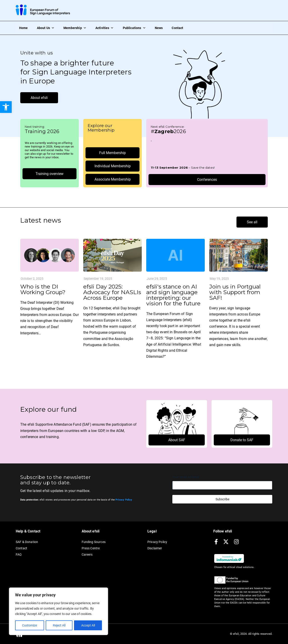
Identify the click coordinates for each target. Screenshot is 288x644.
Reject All (59, 625)
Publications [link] (134, 28)
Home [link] (24, 28)
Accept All (88, 625)
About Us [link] (46, 28)
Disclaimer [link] (155, 548)
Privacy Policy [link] (157, 542)
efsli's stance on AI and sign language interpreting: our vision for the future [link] (173, 295)
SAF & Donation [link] (27, 542)
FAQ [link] (19, 555)
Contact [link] (177, 28)
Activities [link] (105, 28)
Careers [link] (87, 555)
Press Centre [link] (91, 548)
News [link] (159, 28)
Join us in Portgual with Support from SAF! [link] (235, 292)
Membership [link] (75, 28)
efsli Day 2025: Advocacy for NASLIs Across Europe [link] (112, 292)
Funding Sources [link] (94, 542)
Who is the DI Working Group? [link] (43, 289)
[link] (6, 107)
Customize (29, 625)
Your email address (186, 477)
